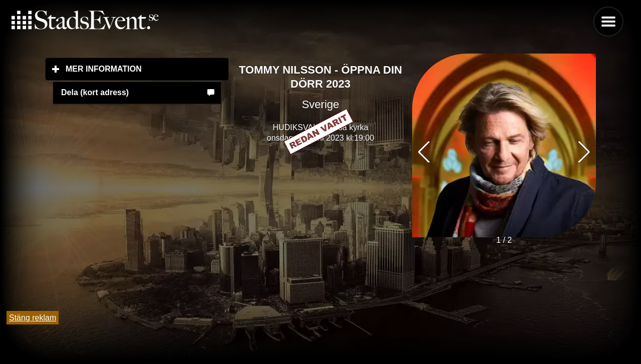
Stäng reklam (33, 318)
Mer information (147, 69)
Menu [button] (608, 22)
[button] (584, 152)
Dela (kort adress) (95, 92)
